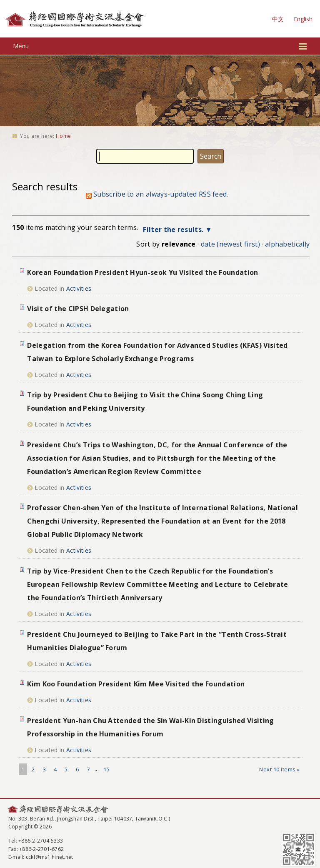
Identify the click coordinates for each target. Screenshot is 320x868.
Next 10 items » (280, 769)
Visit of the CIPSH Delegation (78, 309)
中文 (278, 19)
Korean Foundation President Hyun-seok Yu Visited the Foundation (142, 272)
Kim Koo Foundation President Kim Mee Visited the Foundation (136, 684)
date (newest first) (230, 244)
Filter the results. (174, 229)
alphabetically (287, 244)
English (303, 19)
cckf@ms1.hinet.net (49, 857)
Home (64, 136)
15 (106, 769)
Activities (79, 288)
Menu (160, 46)
